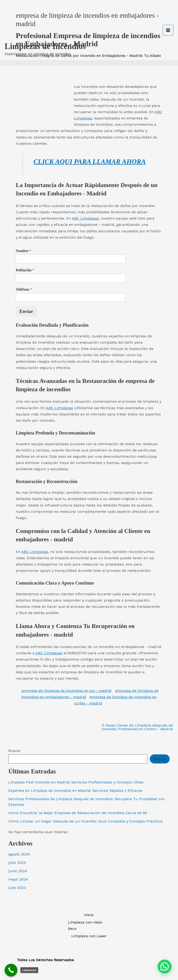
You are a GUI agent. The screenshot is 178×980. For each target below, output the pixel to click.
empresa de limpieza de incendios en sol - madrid (67, 691)
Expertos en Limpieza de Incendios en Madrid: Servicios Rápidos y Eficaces (75, 791)
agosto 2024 (19, 854)
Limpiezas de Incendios (45, 36)
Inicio (89, 915)
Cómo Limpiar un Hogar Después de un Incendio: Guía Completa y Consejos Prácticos (86, 821)
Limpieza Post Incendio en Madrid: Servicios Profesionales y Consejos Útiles (76, 782)
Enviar (26, 311)
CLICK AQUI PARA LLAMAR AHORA (90, 161)
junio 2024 (18, 871)
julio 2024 (17, 863)
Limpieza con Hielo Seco (85, 925)
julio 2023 (17, 888)
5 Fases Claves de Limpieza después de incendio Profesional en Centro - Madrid (137, 727)
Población (25, 270)
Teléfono (24, 289)
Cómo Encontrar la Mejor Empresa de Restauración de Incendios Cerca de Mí (78, 813)
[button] (165, 967)
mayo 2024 (18, 879)
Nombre (24, 251)
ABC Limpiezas (85, 218)
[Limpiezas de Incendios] (19, 18)
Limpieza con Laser (89, 936)
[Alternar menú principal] (168, 25)
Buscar (15, 751)
